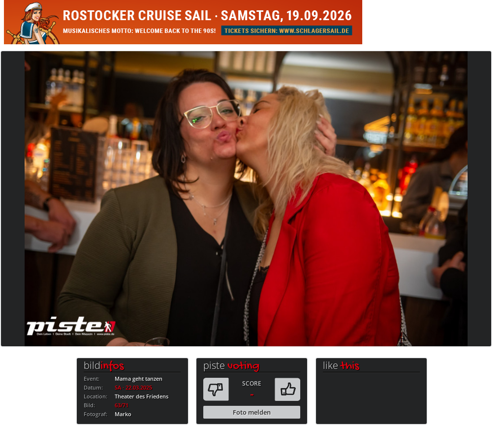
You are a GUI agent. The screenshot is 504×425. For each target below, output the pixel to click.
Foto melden (252, 412)
